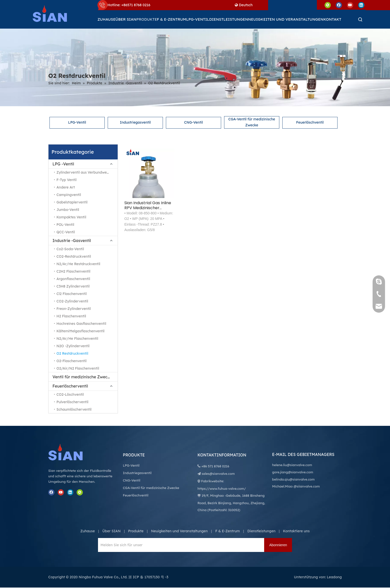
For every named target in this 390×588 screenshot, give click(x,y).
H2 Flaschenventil (71, 316)
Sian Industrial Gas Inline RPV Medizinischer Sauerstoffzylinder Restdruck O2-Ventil (148, 205)
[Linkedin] (361, 5)
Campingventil (69, 195)
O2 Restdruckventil (72, 353)
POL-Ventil (65, 225)
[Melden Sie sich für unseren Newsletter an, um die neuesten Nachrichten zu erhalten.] (120, 545)
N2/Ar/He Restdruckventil (78, 264)
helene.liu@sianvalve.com (292, 465)
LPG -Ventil (63, 164)
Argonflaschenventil (73, 279)
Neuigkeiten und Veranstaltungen (179, 531)
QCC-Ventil (66, 232)
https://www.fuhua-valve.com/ (222, 489)
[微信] (328, 5)
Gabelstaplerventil (72, 202)
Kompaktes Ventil (71, 217)
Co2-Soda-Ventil (70, 249)
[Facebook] (339, 5)
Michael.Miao (282, 486)
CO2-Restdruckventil (74, 256)
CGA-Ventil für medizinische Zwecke (252, 122)
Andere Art (66, 187)
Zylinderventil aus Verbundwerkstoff (87, 172)
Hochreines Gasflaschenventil (81, 324)
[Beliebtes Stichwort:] (360, 19)
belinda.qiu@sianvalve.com (293, 479)
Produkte (136, 531)
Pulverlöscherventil (72, 402)
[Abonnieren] (278, 545)
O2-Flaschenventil (72, 361)
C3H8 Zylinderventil (73, 286)
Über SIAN (111, 531)
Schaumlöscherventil (74, 409)
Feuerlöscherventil (70, 386)
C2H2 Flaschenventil (73, 271)
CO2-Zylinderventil (72, 301)
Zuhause (88, 531)
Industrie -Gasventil (72, 241)
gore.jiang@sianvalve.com (293, 472)
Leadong (334, 577)
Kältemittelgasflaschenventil (80, 331)
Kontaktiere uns (296, 531)
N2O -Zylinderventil (73, 346)
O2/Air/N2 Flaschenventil (78, 368)
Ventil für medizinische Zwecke (82, 377)
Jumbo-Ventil (68, 210)
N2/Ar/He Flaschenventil (77, 339)
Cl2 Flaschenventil (72, 294)
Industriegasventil (135, 122)
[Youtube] (350, 5)
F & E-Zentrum (227, 531)
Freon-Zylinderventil (74, 309)
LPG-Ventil (77, 122)
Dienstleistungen (262, 531)
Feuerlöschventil (310, 122)
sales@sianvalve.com (218, 474)
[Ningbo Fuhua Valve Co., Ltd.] (71, 452)
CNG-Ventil (193, 122)
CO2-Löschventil (70, 394)
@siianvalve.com (307, 486)
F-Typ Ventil (67, 180)
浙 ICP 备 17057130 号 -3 (148, 577)
